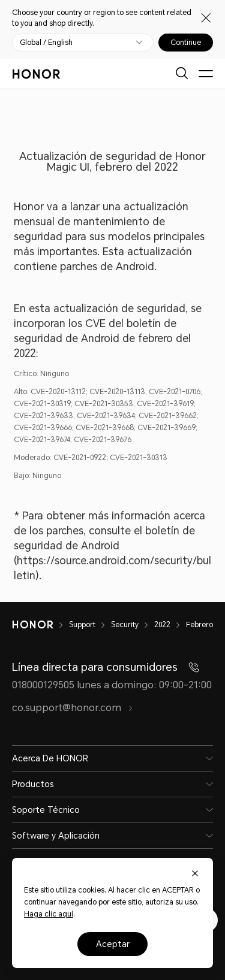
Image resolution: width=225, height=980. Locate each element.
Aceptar (113, 944)
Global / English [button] (46, 43)
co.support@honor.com (73, 708)
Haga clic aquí (49, 914)
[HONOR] (40, 625)
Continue (186, 43)
